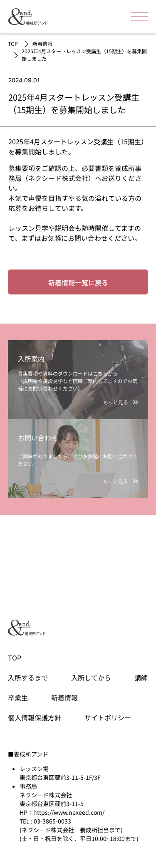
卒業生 (18, 697)
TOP (13, 43)
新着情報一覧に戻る (78, 282)
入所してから (91, 678)
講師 (141, 678)
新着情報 (42, 43)
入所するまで (28, 678)
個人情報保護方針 (35, 717)
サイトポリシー (108, 717)
